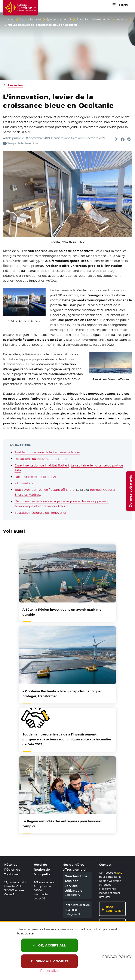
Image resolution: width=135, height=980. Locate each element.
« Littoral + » (24, 483)
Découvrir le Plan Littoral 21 (35, 477)
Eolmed (96, 490)
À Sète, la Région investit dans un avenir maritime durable (62, 612)
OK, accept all (49, 945)
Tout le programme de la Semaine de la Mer (47, 452)
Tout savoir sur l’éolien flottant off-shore (45, 490)
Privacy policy (117, 957)
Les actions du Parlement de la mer (41, 459)
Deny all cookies (50, 961)
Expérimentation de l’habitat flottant (42, 465)
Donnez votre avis (130, 491)
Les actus (122, 20)
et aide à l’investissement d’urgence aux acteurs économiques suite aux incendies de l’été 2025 (67, 739)
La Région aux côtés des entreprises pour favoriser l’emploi (62, 824)
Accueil (9, 20)
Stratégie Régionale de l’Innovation (41, 513)
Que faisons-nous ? (59, 20)
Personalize (49, 971)
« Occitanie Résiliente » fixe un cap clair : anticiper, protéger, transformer (62, 694)
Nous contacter (114, 909)
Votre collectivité (30, 20)
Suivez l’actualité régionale (93, 20)
